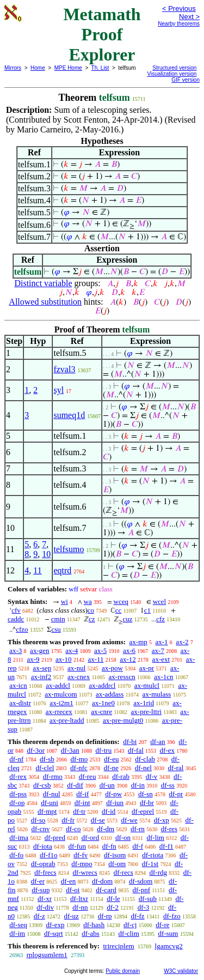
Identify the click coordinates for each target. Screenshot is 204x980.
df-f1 (166, 846)
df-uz (71, 916)
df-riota (153, 855)
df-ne (111, 768)
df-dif (75, 785)
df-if (82, 794)
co (91, 610)
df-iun (115, 803)
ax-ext (161, 659)
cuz (127, 619)
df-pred (55, 837)
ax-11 (95, 659)
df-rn (138, 829)
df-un (107, 785)
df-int (82, 803)
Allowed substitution (45, 302)
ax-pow (112, 668)
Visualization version (172, 74)
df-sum (168, 933)
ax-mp (138, 642)
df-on (123, 837)
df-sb (47, 759)
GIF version (186, 80)
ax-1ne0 (103, 703)
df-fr (68, 820)
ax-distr (20, 703)
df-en (68, 881)
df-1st (150, 864)
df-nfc (79, 768)
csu (56, 629)
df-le (113, 899)
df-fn (109, 846)
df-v (152, 776)
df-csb (42, 785)
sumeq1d (69, 415)
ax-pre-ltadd (67, 720)
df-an (157, 742)
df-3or (36, 750)
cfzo (22, 629)
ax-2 (182, 642)
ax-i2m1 (61, 703)
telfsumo (69, 549)
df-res (169, 829)
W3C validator (181, 971)
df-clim (129, 933)
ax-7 (158, 651)
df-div (45, 907)
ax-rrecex (59, 712)
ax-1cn (163, 677)
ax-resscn (122, 677)
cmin (58, 619)
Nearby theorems (179, 24)
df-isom (115, 855)
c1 (147, 610)
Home (38, 68)
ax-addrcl (102, 685)
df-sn (146, 794)
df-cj (130, 925)
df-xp (162, 820)
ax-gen (39, 651)
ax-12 (128, 659)
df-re (162, 925)
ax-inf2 (41, 677)
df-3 (144, 907)
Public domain (123, 971)
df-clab (145, 759)
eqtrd (62, 570)
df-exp (55, 925)
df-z (39, 916)
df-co (73, 829)
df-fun (78, 846)
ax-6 (129, 651)
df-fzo (172, 916)
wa (88, 601)
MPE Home (68, 68)
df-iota (43, 846)
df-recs (123, 872)
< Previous (179, 8)
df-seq (18, 925)
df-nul (52, 794)
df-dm (106, 829)
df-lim (155, 837)
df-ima (19, 837)
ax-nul (76, 668)
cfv (16, 610)
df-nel (143, 768)
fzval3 (64, 369)
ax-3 (16, 651)
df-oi (73, 890)
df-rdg (159, 872)
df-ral (176, 768)
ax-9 (33, 659)
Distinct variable (43, 283)
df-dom (102, 881)
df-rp (105, 916)
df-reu (88, 776)
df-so (38, 820)
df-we (129, 820)
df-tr (79, 811)
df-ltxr (79, 899)
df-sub (148, 899)
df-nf (16, 759)
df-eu (111, 759)
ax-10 (64, 659)
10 (46, 554)
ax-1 (162, 642)
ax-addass (110, 694)
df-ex (167, 750)
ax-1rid (144, 703)
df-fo (16, 855)
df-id (109, 811)
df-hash (94, 925)
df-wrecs (85, 872)
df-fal (136, 750)
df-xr (45, 899)
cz (92, 619)
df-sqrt (54, 933)
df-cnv (40, 829)
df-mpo (82, 864)
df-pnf (141, 890)
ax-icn (18, 685)
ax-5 (100, 651)
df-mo (79, 759)
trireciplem (118, 946)
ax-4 (72, 651)
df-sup (41, 890)
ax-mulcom (61, 694)
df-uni (50, 803)
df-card (106, 890)
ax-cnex (79, 677)
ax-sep (42, 668)
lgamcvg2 (169, 946)
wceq (121, 601)
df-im (17, 933)
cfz (160, 619)
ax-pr (147, 668)
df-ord (91, 837)
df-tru (104, 750)
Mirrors (13, 68)
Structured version (174, 68)
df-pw (113, 794)
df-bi (130, 742)
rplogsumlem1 (47, 955)
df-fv (81, 855)
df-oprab (43, 864)
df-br (147, 803)
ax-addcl (58, 685)
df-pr (176, 794)
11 (37, 570)
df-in (138, 785)
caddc (16, 619)
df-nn (80, 907)
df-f (138, 846)
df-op (17, 803)
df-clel (45, 768)
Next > (189, 17)
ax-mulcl (147, 685)
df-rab (121, 776)
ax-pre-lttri (146, 712)
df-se (98, 820)
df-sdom (141, 881)
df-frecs (45, 872)
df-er (38, 881)
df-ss (168, 785)
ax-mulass (157, 694)
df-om (117, 864)
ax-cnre (101, 712)
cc (119, 610)
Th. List (100, 68)
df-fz (137, 916)
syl (58, 390)
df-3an (70, 750)
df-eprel (143, 811)
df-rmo (53, 776)
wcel (160, 601)
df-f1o (49, 855)
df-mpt (47, 811)
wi (64, 601)
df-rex (18, 776)
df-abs (91, 933)
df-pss (18, 794)
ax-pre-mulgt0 (123, 720)
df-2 (113, 907)
